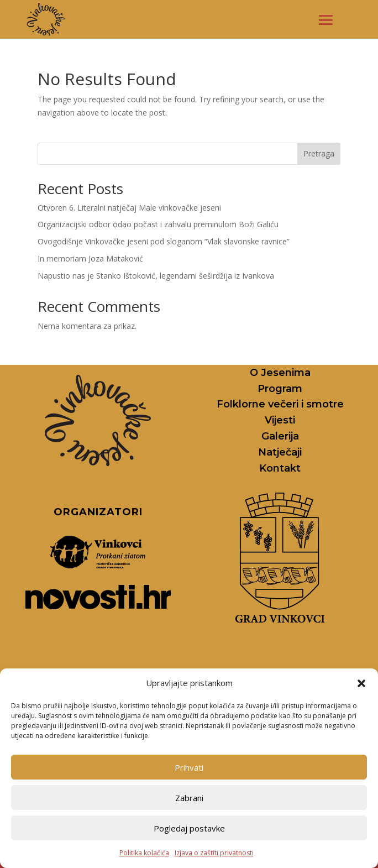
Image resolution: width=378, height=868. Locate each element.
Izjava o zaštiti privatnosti (214, 853)
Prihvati (189, 767)
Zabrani (189, 798)
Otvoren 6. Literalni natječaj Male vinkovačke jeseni (129, 208)
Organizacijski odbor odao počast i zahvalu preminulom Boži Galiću (158, 224)
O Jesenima (280, 373)
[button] (361, 683)
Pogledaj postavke (189, 828)
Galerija (280, 436)
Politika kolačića (144, 853)
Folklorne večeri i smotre (280, 404)
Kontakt (280, 468)
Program (280, 389)
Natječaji (280, 452)
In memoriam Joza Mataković (90, 258)
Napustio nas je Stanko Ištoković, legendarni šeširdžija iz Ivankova (156, 276)
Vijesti (280, 420)
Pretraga (319, 153)
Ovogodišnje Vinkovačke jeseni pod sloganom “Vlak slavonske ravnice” (164, 241)
